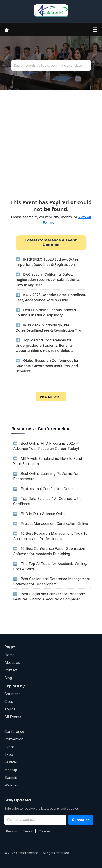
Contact (11, 670)
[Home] (7, 29)
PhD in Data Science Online (44, 514)
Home (9, 655)
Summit (11, 777)
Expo (9, 754)
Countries (12, 694)
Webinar (11, 785)
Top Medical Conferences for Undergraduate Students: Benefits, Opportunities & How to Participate (45, 345)
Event (9, 747)
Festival (11, 762)
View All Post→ (51, 397)
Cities (9, 701)
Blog (8, 678)
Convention (14, 739)
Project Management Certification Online (54, 524)
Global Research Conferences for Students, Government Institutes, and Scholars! (47, 366)
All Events (13, 717)
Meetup (11, 770)
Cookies (45, 831)
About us (12, 662)
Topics (10, 709)
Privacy (12, 831)
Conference (14, 731)
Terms (28, 831)
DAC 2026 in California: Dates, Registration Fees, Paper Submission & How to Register (48, 280)
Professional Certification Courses (49, 489)
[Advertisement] (51, 141)
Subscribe (81, 820)
